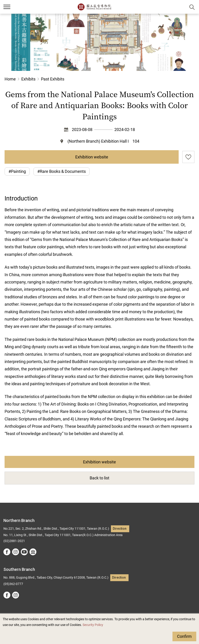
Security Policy (93, 625)
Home (10, 79)
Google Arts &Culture (33, 552)
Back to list (99, 478)
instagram (16, 552)
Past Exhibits (53, 79)
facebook (7, 552)
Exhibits (28, 79)
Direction (120, 529)
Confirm (184, 636)
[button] (181, 7)
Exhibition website (92, 157)
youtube (24, 552)
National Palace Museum (94, 7)
